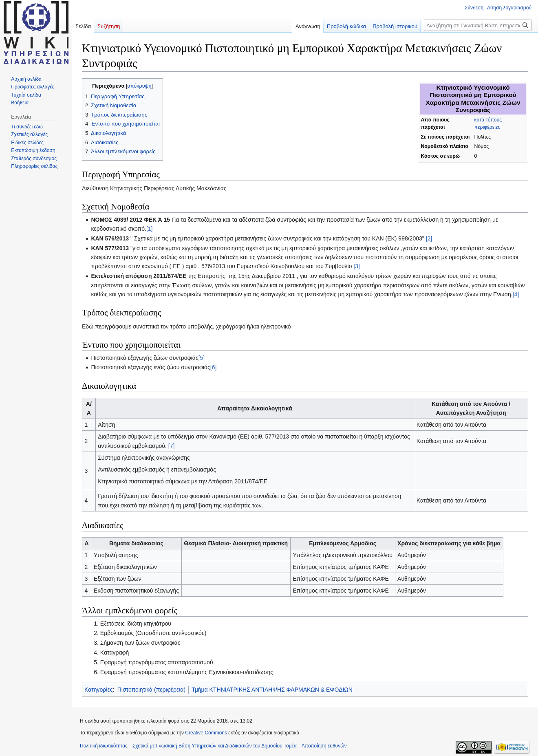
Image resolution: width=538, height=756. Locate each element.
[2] (429, 238)
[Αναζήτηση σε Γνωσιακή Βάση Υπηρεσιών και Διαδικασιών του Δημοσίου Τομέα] (478, 25)
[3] (357, 266)
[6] (214, 367)
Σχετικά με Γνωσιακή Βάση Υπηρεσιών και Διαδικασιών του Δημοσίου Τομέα (215, 746)
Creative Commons (206, 733)
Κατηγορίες (98, 690)
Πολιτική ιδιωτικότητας (104, 746)
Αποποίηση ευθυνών (324, 746)
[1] (150, 229)
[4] (516, 294)
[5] (202, 358)
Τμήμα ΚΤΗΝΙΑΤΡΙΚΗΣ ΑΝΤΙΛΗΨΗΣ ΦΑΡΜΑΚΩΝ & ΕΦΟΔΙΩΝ (272, 690)
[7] (172, 446)
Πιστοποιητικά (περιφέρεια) (151, 690)
